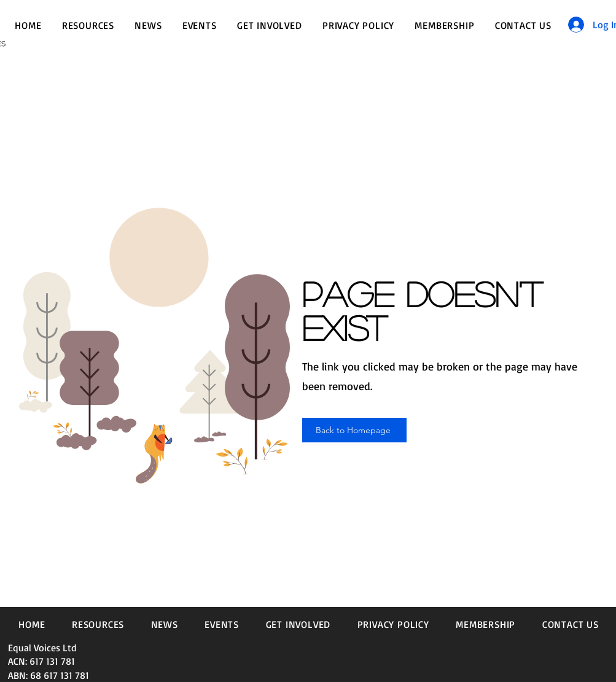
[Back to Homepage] (354, 430)
